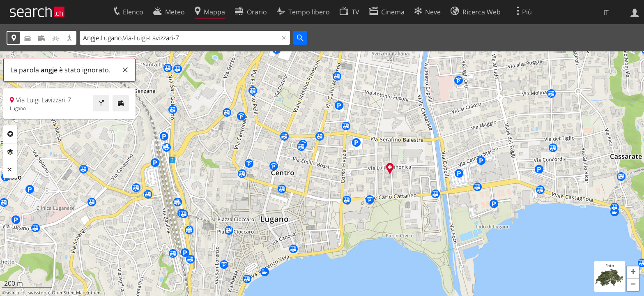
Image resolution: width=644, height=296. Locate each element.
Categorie (10, 134)
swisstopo (39, 293)
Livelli (10, 152)
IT (606, 12)
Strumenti (10, 170)
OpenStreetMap (69, 293)
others (95, 293)
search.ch (16, 293)
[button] (633, 273)
